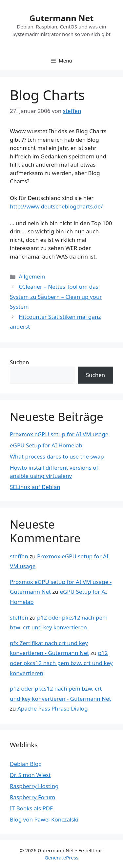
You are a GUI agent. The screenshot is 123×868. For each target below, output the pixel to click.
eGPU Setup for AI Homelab (46, 445)
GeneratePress (61, 858)
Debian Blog (26, 764)
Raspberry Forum (32, 797)
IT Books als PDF (31, 808)
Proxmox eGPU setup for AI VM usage (59, 434)
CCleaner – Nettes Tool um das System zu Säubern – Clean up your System (56, 297)
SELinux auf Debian (35, 487)
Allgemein (32, 276)
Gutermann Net (62, 18)
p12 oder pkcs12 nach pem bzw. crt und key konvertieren (61, 663)
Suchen (20, 362)
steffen (19, 556)
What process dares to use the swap (57, 456)
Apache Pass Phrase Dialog (53, 708)
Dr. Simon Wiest (30, 775)
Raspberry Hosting (34, 786)
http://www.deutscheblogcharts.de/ (56, 206)
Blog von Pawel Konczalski (44, 819)
